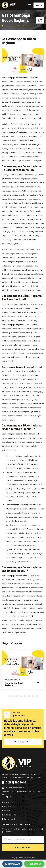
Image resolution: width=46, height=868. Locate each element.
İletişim (7, 811)
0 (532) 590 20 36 (18, 716)
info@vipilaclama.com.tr (13, 788)
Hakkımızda (9, 802)
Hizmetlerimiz (9, 806)
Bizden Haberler (10, 819)
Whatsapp (34, 864)
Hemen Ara (12, 864)
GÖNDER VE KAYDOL (23, 848)
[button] (9, 696)
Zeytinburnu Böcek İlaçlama (14, 684)
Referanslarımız (10, 815)
